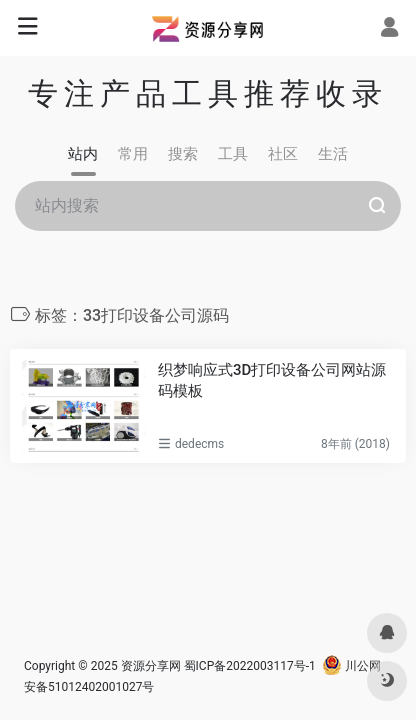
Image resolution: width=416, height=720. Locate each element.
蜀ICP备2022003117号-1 (250, 666)
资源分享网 (151, 666)
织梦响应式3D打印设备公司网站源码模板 (272, 380)
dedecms (199, 444)
